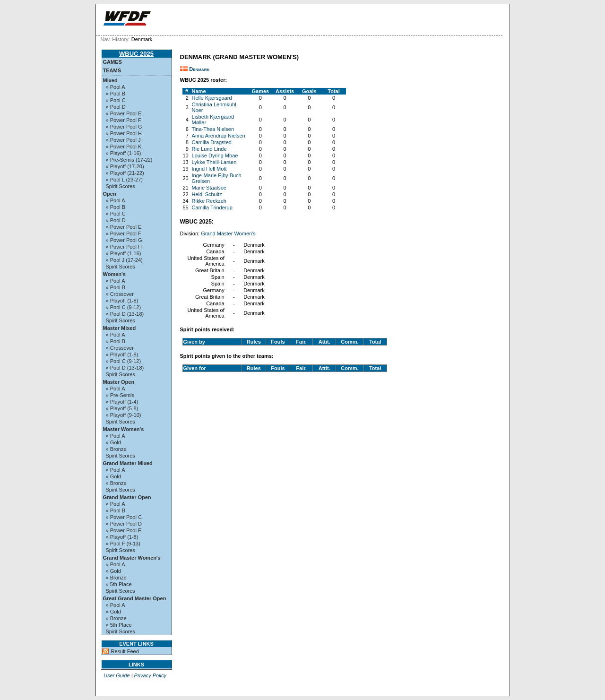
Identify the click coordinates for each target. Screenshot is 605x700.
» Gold (113, 442)
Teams (112, 70)
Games (112, 62)
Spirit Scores (121, 186)
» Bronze (116, 449)
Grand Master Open (127, 497)
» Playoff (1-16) (124, 153)
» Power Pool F (124, 120)
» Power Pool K (124, 147)
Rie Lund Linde (209, 149)
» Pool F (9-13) (123, 544)
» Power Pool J (123, 140)
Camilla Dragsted (212, 142)
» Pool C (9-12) (124, 307)
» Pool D (116, 107)
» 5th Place (119, 584)
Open (110, 194)
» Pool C (116, 100)
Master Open (119, 382)
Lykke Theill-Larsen (214, 162)
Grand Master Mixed (128, 463)
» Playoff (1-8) (122, 301)
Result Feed (125, 651)
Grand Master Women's (132, 558)
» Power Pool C (124, 517)
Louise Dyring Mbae (215, 156)
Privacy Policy (150, 675)
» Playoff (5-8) (122, 408)
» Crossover (120, 294)
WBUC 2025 (136, 54)
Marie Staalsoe (209, 188)
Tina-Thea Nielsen (213, 129)
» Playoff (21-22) (125, 173)
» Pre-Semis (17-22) (129, 160)
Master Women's (124, 429)
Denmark (199, 69)
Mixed (110, 80)
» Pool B (116, 94)
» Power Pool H (124, 133)
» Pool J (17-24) (124, 260)
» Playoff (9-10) (124, 415)
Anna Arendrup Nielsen (219, 136)
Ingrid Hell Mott (209, 169)
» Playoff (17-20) (125, 166)
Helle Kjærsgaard (212, 98)
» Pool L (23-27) (124, 180)
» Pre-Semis (120, 395)
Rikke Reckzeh (209, 201)
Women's (114, 274)
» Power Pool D (124, 524)
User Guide (117, 675)
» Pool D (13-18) (125, 314)
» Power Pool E (124, 113)
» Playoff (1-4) (122, 402)
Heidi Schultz (207, 194)
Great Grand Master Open (135, 598)
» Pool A (116, 87)
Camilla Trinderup (212, 207)
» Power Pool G (124, 127)
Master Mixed (120, 328)
